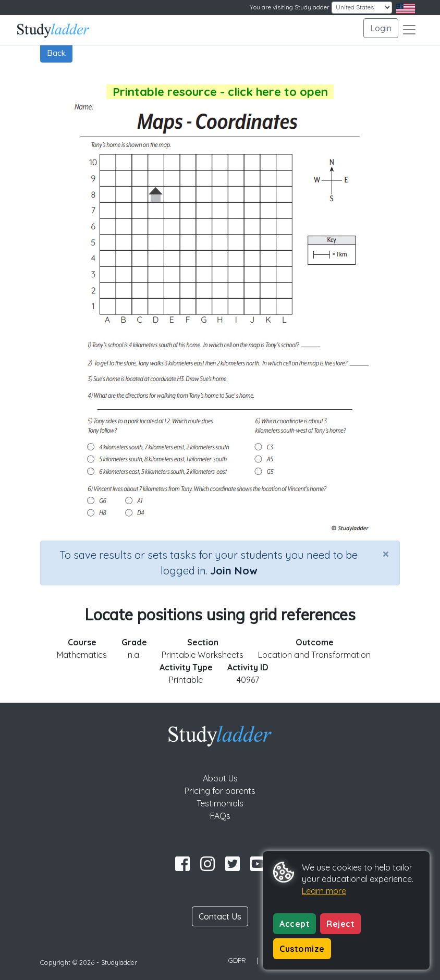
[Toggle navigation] (409, 30)
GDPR (237, 960)
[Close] (386, 554)
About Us (220, 778)
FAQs (220, 816)
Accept (295, 924)
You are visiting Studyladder (290, 7)
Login (381, 28)
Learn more (324, 891)
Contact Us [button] (220, 916)
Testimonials (220, 803)
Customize (302, 949)
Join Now (234, 571)
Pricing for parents (220, 791)
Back (56, 53)
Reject (340, 924)
